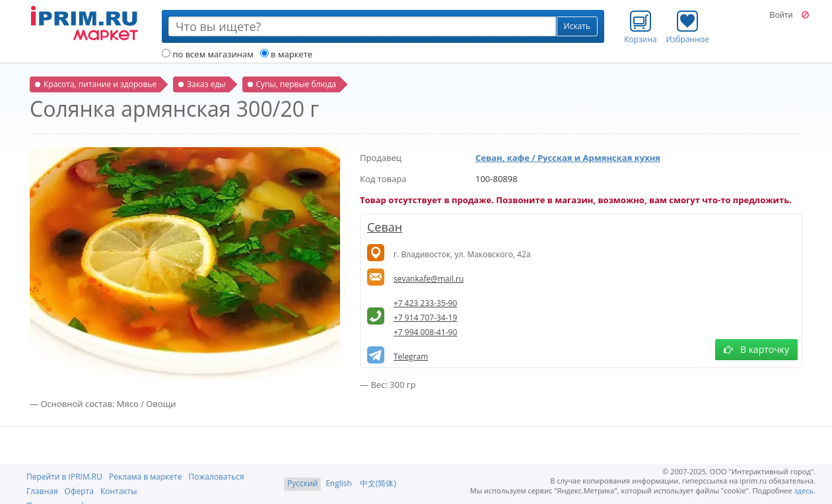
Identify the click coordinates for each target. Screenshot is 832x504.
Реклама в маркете (145, 477)
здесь (804, 490)
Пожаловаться (216, 477)
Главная (42, 491)
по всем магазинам (208, 54)
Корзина (641, 27)
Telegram (411, 357)
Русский (302, 483)
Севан (385, 227)
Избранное (688, 27)
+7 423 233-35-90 (425, 303)
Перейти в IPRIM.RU (64, 477)
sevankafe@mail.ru (429, 279)
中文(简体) (378, 483)
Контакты (119, 491)
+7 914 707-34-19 (425, 318)
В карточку (756, 349)
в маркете (286, 54)
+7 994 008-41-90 (425, 332)
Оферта (79, 491)
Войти (781, 15)
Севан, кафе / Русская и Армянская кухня (568, 158)
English (339, 483)
